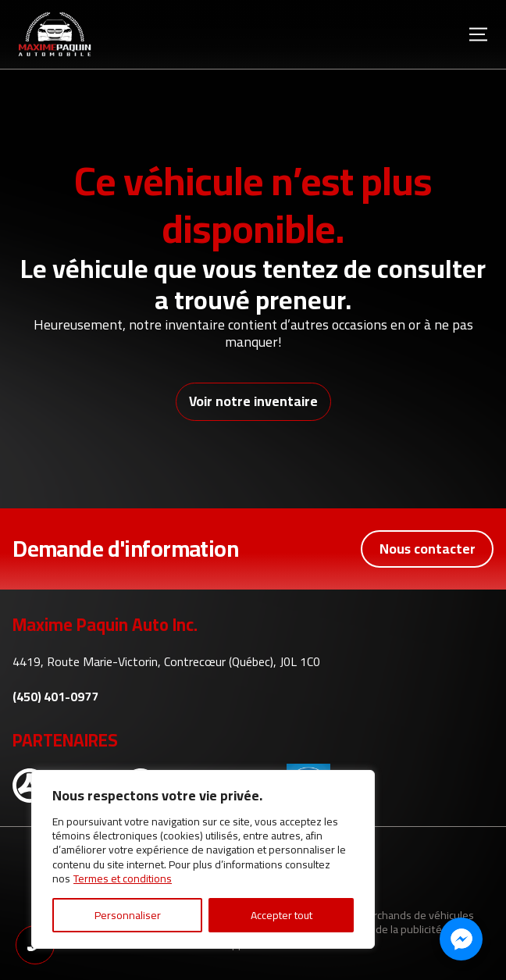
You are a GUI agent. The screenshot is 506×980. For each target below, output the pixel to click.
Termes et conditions (123, 878)
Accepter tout (282, 915)
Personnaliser (128, 915)
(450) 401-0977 (55, 697)
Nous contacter (428, 549)
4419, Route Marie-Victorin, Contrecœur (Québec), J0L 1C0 (166, 661)
